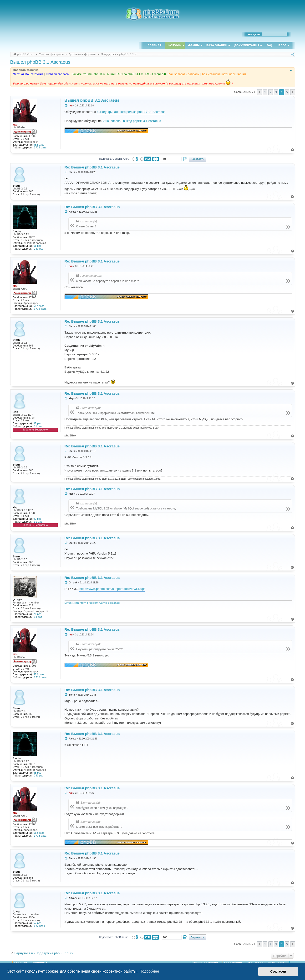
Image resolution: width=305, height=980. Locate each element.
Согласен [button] (278, 971)
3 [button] (276, 92)
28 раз (37, 614)
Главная (154, 45)
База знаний (217, 45)
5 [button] (287, 92)
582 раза (39, 145)
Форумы (175, 45)
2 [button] (271, 92)
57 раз (37, 923)
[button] (259, 92)
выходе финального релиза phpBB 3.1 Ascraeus (131, 112)
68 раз (37, 246)
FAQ (269, 45)
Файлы (194, 45)
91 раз (38, 426)
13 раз (38, 617)
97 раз (37, 423)
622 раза (40, 926)
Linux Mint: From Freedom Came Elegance (92, 603)
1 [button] (265, 92)
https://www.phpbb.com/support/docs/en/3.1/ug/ (112, 589)
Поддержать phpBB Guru (114, 159)
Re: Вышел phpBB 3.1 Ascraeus (92, 167)
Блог (282, 45)
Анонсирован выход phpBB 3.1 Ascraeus (132, 121)
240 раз (39, 249)
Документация (247, 45)
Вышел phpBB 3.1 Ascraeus (40, 62)
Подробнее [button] (149, 971)
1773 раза (40, 148)
